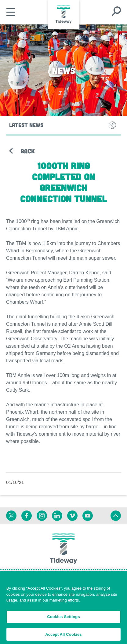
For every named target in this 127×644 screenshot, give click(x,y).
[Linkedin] (57, 516)
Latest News (26, 125)
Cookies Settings (64, 618)
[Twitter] (11, 516)
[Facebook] (27, 516)
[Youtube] (88, 516)
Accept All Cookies (64, 636)
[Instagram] (42, 516)
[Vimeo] (72, 516)
